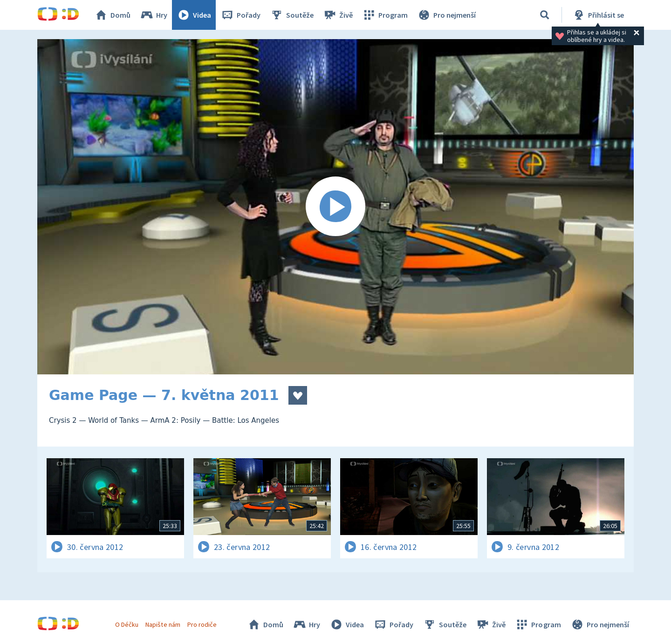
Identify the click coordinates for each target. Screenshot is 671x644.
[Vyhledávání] (545, 15)
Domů (112, 15)
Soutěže (292, 15)
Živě (338, 15)
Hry (154, 15)
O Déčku (127, 624)
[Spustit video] (335, 207)
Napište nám (163, 624)
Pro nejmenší (446, 15)
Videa (194, 15)
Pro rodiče (202, 624)
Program (385, 15)
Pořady (240, 15)
